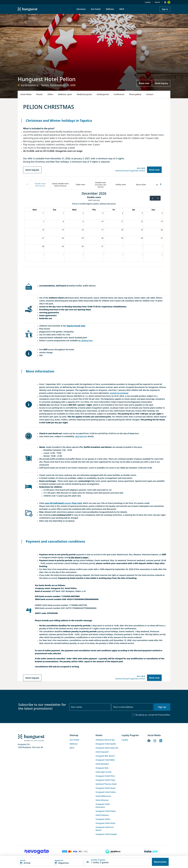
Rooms (40, 94)
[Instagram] (155, 740)
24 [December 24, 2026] (102, 238)
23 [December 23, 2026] (83, 238)
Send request (32, 170)
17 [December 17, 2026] (102, 230)
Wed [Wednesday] (74, 210)
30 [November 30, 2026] (43, 213)
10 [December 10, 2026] (102, 221)
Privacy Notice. (164, 715)
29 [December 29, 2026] (63, 246)
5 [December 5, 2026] (142, 213)
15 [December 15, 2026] (63, 230)
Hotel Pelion (26, 94)
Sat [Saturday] (133, 210)
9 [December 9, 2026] (83, 221)
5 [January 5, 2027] (63, 255)
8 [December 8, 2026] (63, 221)
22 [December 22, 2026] (63, 238)
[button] (51, 862)
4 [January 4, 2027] (44, 255)
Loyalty (148, 2)
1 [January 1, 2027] (123, 246)
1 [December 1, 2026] (63, 213)
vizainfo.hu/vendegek (119, 393)
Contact (150, 94)
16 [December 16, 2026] (83, 230)
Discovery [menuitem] (81, 9)
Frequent (67, 503)
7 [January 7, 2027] (103, 255)
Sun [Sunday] (153, 210)
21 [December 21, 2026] (43, 238)
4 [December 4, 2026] (123, 213)
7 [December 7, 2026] (44, 221)
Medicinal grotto (84, 94)
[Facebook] (149, 740)
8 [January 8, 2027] (123, 255)
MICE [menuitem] (122, 9)
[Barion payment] (75, 852)
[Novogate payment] (37, 852)
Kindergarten (103, 94)
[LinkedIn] (161, 740)
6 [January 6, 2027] (83, 255)
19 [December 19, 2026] (142, 230)
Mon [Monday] (35, 210)
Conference (119, 94)
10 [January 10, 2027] (162, 255)
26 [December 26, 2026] (142, 238)
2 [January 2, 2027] (142, 246)
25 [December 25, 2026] (122, 238)
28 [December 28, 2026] (43, 246)
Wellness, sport (65, 94)
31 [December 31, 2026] (102, 246)
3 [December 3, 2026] (103, 213)
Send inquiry (161, 83)
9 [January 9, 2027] (142, 255)
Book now (144, 83)
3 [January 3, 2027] (162, 246)
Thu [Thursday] (94, 210)
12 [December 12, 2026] (142, 221)
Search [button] (157, 2)
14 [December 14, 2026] (43, 230)
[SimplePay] (113, 852)
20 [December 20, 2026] (162, 230)
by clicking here (86, 340)
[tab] (40, 185)
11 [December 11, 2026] (122, 221)
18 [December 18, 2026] (122, 230)
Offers (50, 94)
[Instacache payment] (151, 852)
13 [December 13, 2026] (162, 221)
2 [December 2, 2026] (83, 213)
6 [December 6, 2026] (162, 213)
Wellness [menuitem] (110, 9)
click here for (81, 436)
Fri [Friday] (114, 210)
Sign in (165, 9)
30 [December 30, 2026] (83, 246)
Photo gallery (135, 94)
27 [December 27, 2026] (162, 238)
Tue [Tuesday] (54, 210)
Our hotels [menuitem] (96, 9)
